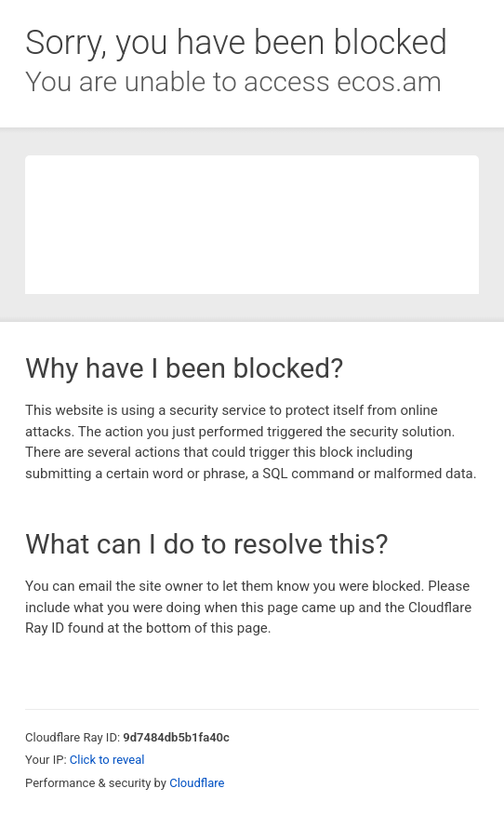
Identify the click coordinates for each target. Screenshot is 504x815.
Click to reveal (107, 760)
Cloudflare (197, 783)
